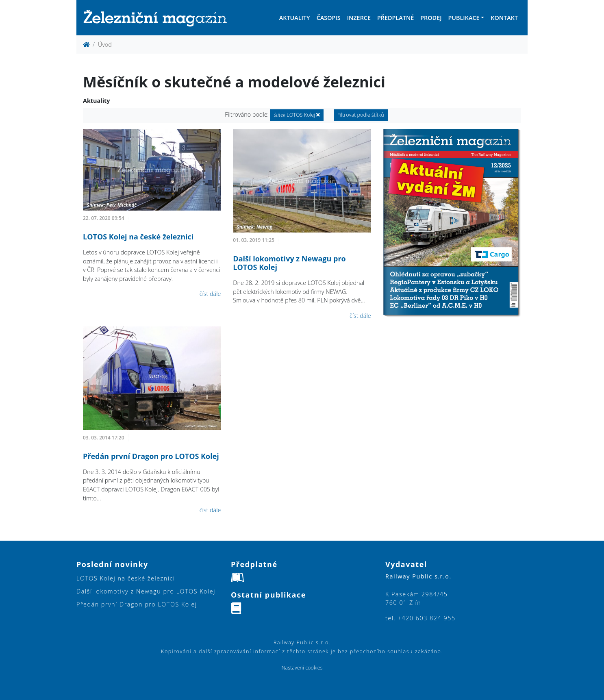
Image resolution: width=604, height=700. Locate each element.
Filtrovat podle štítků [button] (361, 115)
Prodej (431, 18)
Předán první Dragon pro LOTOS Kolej (151, 456)
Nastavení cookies (302, 668)
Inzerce (359, 18)
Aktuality (295, 18)
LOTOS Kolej (297, 115)
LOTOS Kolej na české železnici (138, 237)
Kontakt (504, 18)
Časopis (329, 18)
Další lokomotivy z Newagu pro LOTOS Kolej (289, 263)
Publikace (464, 18)
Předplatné (395, 18)
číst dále (210, 294)
